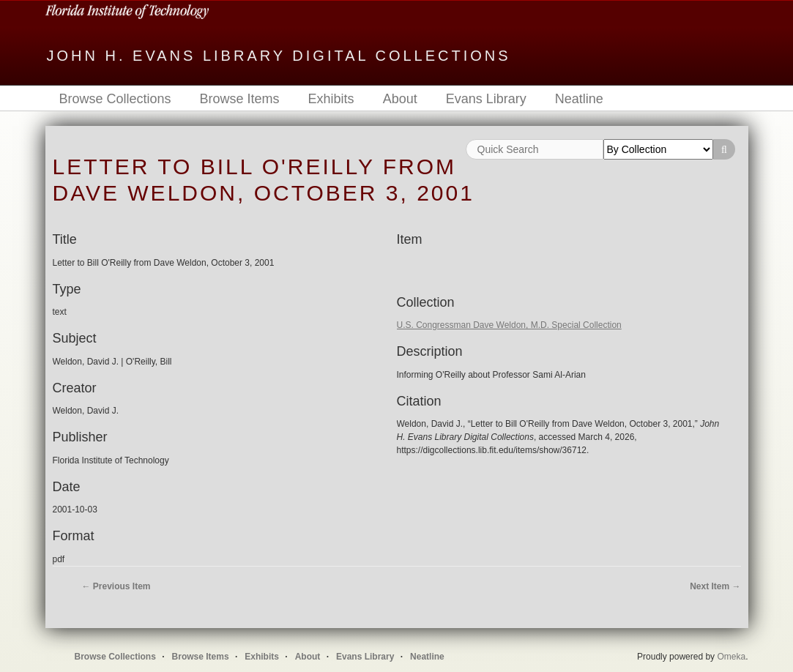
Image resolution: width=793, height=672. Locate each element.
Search (724, 149)
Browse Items (240, 99)
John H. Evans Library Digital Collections (279, 56)
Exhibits (331, 99)
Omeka (731, 657)
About (400, 99)
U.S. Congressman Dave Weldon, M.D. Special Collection (509, 325)
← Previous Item (116, 586)
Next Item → (715, 586)
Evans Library (486, 99)
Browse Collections (115, 99)
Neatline (579, 99)
